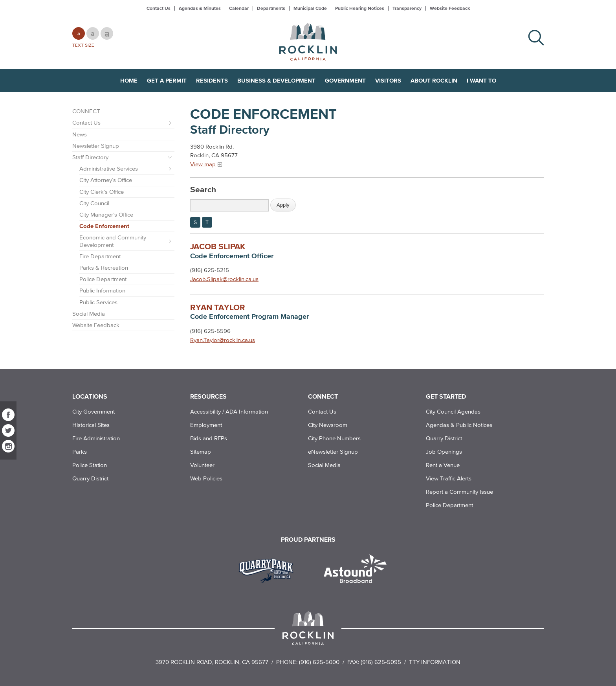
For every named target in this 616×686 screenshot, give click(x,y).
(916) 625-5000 (319, 662)
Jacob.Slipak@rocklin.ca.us (224, 279)
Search (203, 189)
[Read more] (269, 570)
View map (203, 164)
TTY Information (435, 662)
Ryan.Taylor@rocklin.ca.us (223, 340)
